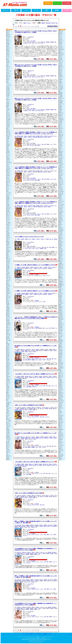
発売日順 (48, 23)
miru (56, 136)
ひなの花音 (8, 341)
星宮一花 (52, 408)
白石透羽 (8, 226)
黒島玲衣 (26, 268)
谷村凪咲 (8, 266)
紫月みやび (8, 209)
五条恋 (22, 136)
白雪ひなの (8, 237)
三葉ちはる (61, 389)
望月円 (7, 417)
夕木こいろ (61, 438)
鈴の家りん (61, 242)
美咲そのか (8, 382)
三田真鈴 (19, 35)
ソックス (30, 43)
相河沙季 (61, 32)
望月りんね (8, 396)
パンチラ (36, 386)
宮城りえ (61, 404)
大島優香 (61, 102)
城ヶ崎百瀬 (8, 223)
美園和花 (61, 385)
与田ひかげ (8, 451)
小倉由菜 (61, 110)
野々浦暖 (61, 316)
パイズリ (24, 145)
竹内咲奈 (8, 263)
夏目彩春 (61, 296)
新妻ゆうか (8, 313)
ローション (35, 634)
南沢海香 (61, 395)
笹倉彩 (7, 191)
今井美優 (8, 110)
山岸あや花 (61, 434)
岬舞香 (7, 385)
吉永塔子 (61, 448)
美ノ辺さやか (9, 402)
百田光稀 (61, 419)
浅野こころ (30, 137)
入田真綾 (61, 97)
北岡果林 (61, 153)
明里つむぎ (34, 408)
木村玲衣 (61, 161)
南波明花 (8, 312)
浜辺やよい (8, 329)
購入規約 (27, 633)
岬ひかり (8, 384)
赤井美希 (61, 44)
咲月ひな (8, 196)
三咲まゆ (8, 386)
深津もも (8, 346)
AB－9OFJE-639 (31, 529)
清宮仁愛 (61, 163)
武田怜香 (61, 253)
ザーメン (29, 145)
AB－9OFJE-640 (31, 557)
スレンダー (34, 144)
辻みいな (8, 282)
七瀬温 (7, 306)
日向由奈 (61, 336)
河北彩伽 (22, 239)
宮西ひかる (61, 408)
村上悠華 (35, 137)
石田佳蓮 (61, 79)
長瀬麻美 (61, 286)
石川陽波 (8, 94)
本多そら (8, 362)
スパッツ (38, 42)
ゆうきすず (8, 439)
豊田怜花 (8, 289)
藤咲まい (8, 351)
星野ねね (8, 356)
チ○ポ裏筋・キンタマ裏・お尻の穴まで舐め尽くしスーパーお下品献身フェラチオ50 (35, 265)
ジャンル (36, 10)
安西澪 (7, 82)
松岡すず (8, 372)
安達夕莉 (42, 349)
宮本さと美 (8, 408)
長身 (48, 359)
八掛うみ (61, 432)
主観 (42, 144)
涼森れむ (61, 244)
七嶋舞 (60, 300)
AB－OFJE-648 (31, 296)
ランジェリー (60, 634)
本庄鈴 (60, 359)
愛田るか (8, 32)
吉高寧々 (61, 447)
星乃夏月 (61, 355)
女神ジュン (8, 414)
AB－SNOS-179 (31, 37)
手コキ (39, 43)
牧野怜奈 (8, 366)
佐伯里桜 (8, 173)
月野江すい (61, 266)
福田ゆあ (8, 348)
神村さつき (8, 135)
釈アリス (8, 220)
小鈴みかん (61, 187)
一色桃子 (61, 89)
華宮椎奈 (8, 137)
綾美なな (8, 78)
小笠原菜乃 (8, 120)
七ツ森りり (52, 136)
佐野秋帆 (8, 198)
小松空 (7, 165)
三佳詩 (7, 409)
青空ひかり (61, 41)
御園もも (8, 392)
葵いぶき (27, 409)
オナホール (3, 634)
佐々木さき (25, 410)
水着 (44, 42)
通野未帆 (61, 277)
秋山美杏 (8, 45)
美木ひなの (61, 375)
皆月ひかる (61, 394)
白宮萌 (7, 240)
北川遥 (7, 143)
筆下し (33, 328)
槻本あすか (8, 280)
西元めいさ (61, 312)
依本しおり (61, 451)
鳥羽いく (8, 287)
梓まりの (8, 56)
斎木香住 (8, 170)
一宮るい (8, 101)
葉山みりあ (8, 333)
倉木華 (34, 136)
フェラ (36, 43)
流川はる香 (61, 455)
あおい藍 (8, 38)
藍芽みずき (61, 31)
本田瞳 (60, 361)
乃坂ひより (21, 137)
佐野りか (8, 201)
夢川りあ (8, 445)
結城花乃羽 (8, 438)
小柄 (42, 247)
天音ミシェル (9, 71)
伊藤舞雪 (61, 94)
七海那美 (8, 309)
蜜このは (8, 398)
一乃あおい (61, 87)
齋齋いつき (8, 171)
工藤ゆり (61, 165)
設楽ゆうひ (61, 220)
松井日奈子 (61, 363)
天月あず (61, 64)
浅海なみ (8, 54)
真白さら (8, 371)
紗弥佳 (7, 203)
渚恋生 (7, 299)
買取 (51, 633)
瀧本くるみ (8, 260)
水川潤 (60, 379)
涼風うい (8, 246)
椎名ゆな (61, 217)
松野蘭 (7, 375)
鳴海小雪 (8, 310)
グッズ (67, 10)
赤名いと (61, 45)
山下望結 (8, 432)
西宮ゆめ (29, 408)
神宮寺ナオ (39, 408)
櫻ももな (8, 188)
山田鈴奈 (8, 434)
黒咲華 (60, 177)
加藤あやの (61, 135)
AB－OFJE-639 (31, 584)
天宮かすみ (8, 74)
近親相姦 (48, 42)
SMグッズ (31, 634)
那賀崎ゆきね (61, 285)
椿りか (60, 270)
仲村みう (61, 292)
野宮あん (8, 319)
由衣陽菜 (8, 437)
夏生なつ (8, 302)
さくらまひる (61, 201)
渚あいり (26, 137)
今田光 (7, 111)
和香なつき (8, 455)
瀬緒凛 (7, 254)
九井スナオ (61, 181)
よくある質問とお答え (45, 633)
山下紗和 (8, 431)
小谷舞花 (8, 160)
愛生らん (8, 39)
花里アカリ (8, 328)
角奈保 (60, 247)
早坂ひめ (16, 137)
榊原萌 (18, 268)
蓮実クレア (61, 318)
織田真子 (61, 115)
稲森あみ (8, 105)
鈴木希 (7, 249)
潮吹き (39, 145)
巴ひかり (61, 280)
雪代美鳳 (61, 439)
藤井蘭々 (61, 346)
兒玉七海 (50, 267)
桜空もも (61, 203)
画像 (25, 23)
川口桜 (7, 140)
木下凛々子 (61, 158)
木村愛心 (27, 525)
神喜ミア (8, 157)
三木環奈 (8, 206)
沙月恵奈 (61, 209)
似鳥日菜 (50, 552)
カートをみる (67, 3)
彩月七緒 (61, 210)
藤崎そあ (8, 349)
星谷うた (8, 353)
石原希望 (22, 409)
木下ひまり (61, 157)
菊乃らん (61, 148)
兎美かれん (8, 114)
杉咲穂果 (8, 243)
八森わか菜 (61, 435)
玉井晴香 (8, 267)
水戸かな (61, 391)
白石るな (8, 230)
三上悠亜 (35, 268)
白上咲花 (30, 136)
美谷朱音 (61, 386)
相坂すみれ (8, 31)
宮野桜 (7, 406)
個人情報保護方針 (38, 633)
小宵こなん (40, 268)
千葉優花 (8, 273)
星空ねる (8, 352)
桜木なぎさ (8, 180)
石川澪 (60, 78)
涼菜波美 (8, 250)
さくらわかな (61, 204)
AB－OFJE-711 (31, 500)
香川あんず (8, 131)
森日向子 (61, 427)
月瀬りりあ (61, 264)
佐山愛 (60, 214)
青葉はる (8, 42)
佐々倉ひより (9, 193)
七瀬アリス (61, 302)
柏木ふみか (8, 134)
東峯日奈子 (8, 286)
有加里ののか (61, 49)
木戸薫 (7, 148)
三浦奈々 (8, 378)
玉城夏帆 (61, 263)
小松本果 (8, 167)
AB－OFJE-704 (31, 468)
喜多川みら (8, 144)
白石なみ (8, 227)
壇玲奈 (7, 270)
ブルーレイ (48, 276)
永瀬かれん (8, 292)
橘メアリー (61, 260)
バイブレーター (13, 634)
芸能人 (55, 534)
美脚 (50, 247)
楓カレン (48, 408)
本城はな (8, 361)
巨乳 (30, 42)
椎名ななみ (8, 207)
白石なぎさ (61, 229)
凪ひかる (33, 349)
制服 (42, 42)
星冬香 (7, 358)
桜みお (24, 525)
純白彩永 (8, 369)
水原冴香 (8, 388)
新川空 (7, 81)
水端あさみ (61, 382)
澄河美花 (61, 246)
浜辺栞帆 (61, 328)
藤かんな (61, 349)
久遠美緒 (8, 151)
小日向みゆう (28, 349)
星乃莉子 (61, 356)
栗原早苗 (8, 153)
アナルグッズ (26, 634)
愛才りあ (61, 35)
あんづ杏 (8, 84)
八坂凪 (7, 428)
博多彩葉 (8, 320)
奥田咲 (49, 137)
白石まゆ (8, 229)
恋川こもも (8, 154)
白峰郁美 (8, 236)
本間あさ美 (8, 363)
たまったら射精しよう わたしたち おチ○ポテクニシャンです (29, 237)
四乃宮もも (8, 216)
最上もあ (8, 415)
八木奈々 (61, 428)
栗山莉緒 (31, 409)
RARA (7, 454)
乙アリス (61, 117)
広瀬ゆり (61, 343)
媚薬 (36, 328)
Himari (60, 338)
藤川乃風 (61, 348)
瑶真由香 (8, 338)
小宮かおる (8, 168)
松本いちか (61, 366)
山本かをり (8, 435)
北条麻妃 (61, 353)
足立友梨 (61, 59)
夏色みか (8, 300)
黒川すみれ (61, 174)
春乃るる (61, 332)
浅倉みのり (8, 48)
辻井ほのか (61, 269)
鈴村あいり (61, 243)
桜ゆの (7, 190)
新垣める (8, 79)
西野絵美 (61, 308)
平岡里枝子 (61, 341)
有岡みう (61, 74)
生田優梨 (8, 88)
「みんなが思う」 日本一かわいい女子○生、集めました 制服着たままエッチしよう (34, 374)
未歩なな (26, 136)
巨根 (43, 328)
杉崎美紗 (8, 244)
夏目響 (60, 297)
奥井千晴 (8, 121)
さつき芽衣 (61, 211)
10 (36, 26)
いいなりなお (9, 85)
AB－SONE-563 (31, 242)
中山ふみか (61, 293)
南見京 (7, 399)
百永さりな (61, 421)
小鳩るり (8, 164)
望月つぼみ (61, 415)
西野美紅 (8, 315)
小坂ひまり (61, 183)
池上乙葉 (8, 89)
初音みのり (61, 323)
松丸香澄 (61, 365)
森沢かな (61, 425)
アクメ (51, 534)
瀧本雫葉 (8, 262)
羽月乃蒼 (61, 330)
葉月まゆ (61, 322)
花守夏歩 (61, 326)
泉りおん (61, 84)
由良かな (61, 444)
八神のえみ (8, 427)
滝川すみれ (61, 250)
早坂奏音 (8, 330)
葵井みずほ (8, 36)
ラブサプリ (50, 634)
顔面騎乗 (52, 42)
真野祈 (60, 369)
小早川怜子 (61, 190)
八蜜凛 (60, 320)
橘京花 (60, 257)
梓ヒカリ (61, 56)
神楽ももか (47, 136)
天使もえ (61, 62)
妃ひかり (61, 150)
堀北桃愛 (8, 359)
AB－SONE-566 (31, 139)
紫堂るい (36, 554)
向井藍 (60, 411)
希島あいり (61, 151)
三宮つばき (61, 216)
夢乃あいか (18, 352)
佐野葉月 (8, 200)
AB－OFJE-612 (31, 441)
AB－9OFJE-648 (31, 270)
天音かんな (8, 66)
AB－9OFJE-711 (31, 412)
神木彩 (60, 140)
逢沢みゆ (49, 377)
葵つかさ (61, 38)
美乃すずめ (61, 402)
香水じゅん (61, 134)
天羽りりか (61, 61)
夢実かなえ (8, 447)
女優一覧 (16, 10)
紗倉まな (61, 200)
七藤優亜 (8, 308)
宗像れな (8, 412)
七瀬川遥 (8, 305)
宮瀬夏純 (8, 404)
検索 (46, 10)
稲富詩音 (8, 104)
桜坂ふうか (8, 183)
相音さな (8, 33)
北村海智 (61, 155)
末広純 (60, 240)
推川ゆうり (61, 114)
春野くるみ (8, 335)
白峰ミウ (35, 409)
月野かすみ (61, 267)
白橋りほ (61, 236)
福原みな (61, 345)
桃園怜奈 (61, 418)
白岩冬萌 (61, 231)
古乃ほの (61, 352)
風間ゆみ (61, 131)
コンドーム (40, 634)
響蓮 (7, 342)
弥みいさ (8, 69)
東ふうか (8, 58)
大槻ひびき (61, 104)
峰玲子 (7, 401)
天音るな (8, 72)
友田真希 (61, 283)
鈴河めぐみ (8, 247)
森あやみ (61, 424)
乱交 (42, 43)
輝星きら (8, 150)
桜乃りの (22, 377)
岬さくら (61, 378)
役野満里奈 (61, 429)
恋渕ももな (61, 180)
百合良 (7, 448)
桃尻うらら (8, 419)
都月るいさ (61, 279)
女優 (28, 42)
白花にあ (8, 239)
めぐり (60, 414)
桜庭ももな (8, 186)
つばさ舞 (61, 272)
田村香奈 (8, 269)
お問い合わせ (48, 3)
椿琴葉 (7, 283)
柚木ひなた (8, 444)
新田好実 (8, 316)
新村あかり (61, 306)
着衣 (33, 43)
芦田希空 (8, 55)
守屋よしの (8, 425)
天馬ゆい (61, 273)
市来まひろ (61, 85)
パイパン (34, 42)
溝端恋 (7, 394)
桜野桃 (7, 184)
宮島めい (61, 406)
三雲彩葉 (8, 381)
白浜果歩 (8, 234)
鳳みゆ (60, 105)
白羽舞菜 (8, 233)
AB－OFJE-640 (31, 611)
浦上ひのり (8, 118)
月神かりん (8, 276)
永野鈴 (60, 287)
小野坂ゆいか (61, 120)
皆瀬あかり (61, 392)
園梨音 (7, 257)
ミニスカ (47, 328)
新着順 (43, 23)
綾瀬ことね (8, 75)
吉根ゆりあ (61, 450)
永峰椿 (60, 290)
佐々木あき (61, 206)
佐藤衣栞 (8, 197)
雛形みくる (8, 339)
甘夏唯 (7, 65)
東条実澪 (8, 285)
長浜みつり (61, 289)
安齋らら (33, 552)
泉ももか (8, 97)
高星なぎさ (8, 259)
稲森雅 (7, 107)
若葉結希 (8, 458)
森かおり (8, 422)
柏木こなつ (61, 132)
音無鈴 (7, 128)
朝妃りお (61, 52)
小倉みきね (8, 124)
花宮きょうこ (61, 325)
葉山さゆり (61, 329)
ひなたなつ (61, 335)
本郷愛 (18, 239)
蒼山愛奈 (8, 44)
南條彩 (60, 305)
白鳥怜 (7, 231)
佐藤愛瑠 (61, 213)
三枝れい (61, 196)
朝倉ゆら (8, 49)
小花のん (61, 124)
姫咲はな (61, 339)
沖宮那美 (61, 107)
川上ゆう (61, 144)
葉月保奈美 (8, 323)
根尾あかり (61, 315)
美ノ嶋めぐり (61, 401)
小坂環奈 (8, 158)
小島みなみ (50, 268)
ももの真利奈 (9, 421)
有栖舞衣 (61, 75)
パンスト (65, 634)
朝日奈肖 (8, 52)
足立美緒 (8, 61)
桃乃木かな (61, 422)
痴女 (45, 247)
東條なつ (61, 276)
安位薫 (60, 431)
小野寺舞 (61, 121)
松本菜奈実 (61, 368)
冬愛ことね (61, 275)
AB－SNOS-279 (31, 323)
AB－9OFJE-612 (31, 354)
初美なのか (36, 267)
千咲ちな (8, 272)
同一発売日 (33, 41)
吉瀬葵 (7, 147)
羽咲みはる (24, 552)
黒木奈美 (61, 176)
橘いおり (8, 264)
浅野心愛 (8, 51)
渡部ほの (8, 460)
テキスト (29, 23)
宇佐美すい (8, 115)
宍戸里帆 (46, 409)
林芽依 (7, 332)
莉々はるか (61, 454)
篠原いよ (8, 214)
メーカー (26, 10)
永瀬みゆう (8, 293)
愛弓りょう (61, 68)
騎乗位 (26, 43)
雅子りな (61, 130)
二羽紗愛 (61, 351)
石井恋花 (8, 91)
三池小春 (61, 372)
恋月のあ (8, 155)
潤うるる (8, 221)
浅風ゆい (8, 46)
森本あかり (8, 424)
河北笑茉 (8, 138)
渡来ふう (61, 460)
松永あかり (8, 374)
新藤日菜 (8, 242)
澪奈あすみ (8, 379)
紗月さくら (8, 194)
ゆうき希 (8, 441)
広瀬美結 (61, 342)
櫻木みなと (8, 181)
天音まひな (45, 268)
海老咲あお (61, 101)
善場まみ (8, 256)
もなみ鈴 (61, 417)
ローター (18, 634)
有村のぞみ (61, 77)
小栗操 (60, 111)
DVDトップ (6, 10)
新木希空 (32, 267)
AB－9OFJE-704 (31, 381)
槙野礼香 (8, 365)
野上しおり (8, 318)
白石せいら (8, 224)
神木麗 (60, 141)
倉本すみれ (61, 170)
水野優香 (61, 381)
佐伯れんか (8, 174)
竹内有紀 (61, 252)
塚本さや (8, 275)
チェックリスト (57, 3)
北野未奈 (61, 154)
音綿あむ (8, 130)
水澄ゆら (61, 384)
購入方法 (23, 633)
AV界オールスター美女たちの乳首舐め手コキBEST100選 (28, 405)
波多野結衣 (61, 319)
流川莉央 (61, 457)
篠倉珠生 (8, 210)
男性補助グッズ (45, 634)
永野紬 (7, 295)
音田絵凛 (8, 127)
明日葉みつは (40, 137)
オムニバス (29, 276)
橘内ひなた (61, 259)
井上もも (8, 108)
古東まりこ (8, 161)
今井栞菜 (61, 95)
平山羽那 (8, 345)
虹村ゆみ (61, 310)
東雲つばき (8, 213)
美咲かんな (61, 376)
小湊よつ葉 (61, 193)
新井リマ (61, 69)
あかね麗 (61, 46)
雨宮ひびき (61, 66)
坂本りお (8, 177)
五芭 (60, 91)
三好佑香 (8, 411)
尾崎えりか (61, 112)
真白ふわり (61, 362)
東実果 (7, 59)
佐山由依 (8, 204)
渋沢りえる (8, 219)
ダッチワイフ (8, 634)
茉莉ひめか (8, 376)
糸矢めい (8, 102)
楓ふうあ (45, 137)
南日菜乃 (61, 398)
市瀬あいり (8, 99)
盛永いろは (8, 296)
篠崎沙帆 (8, 211)
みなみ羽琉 (36, 525)
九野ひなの (61, 167)
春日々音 (8, 336)
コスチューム (55, 634)
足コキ (33, 145)
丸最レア (61, 371)
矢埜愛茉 (8, 429)
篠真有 (60, 223)
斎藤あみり (61, 194)
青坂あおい (8, 41)
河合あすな (61, 143)
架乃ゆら (29, 552)
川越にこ (42, 136)
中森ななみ (8, 297)
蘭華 (60, 452)
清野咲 (7, 253)
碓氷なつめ (8, 117)
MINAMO (61, 399)
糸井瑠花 (20, 378)
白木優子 (61, 234)
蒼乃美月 (61, 42)
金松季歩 (27, 239)
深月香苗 (8, 395)
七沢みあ (44, 408)
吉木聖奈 (8, 450)
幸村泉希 (8, 442)
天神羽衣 (8, 62)
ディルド (22, 634)
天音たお (8, 68)
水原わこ (8, 389)
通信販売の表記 (32, 633)
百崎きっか (8, 418)
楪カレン (61, 441)
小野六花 (61, 122)
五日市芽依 (61, 88)
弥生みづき (61, 437)
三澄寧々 (8, 391)
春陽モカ (61, 333)
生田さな (8, 87)
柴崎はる (61, 224)
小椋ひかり (8, 122)
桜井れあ (8, 178)
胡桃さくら (61, 173)
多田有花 (61, 256)
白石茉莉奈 (61, 230)
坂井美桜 (8, 176)
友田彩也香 (61, 282)
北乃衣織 (8, 145)
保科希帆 (8, 355)
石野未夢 (8, 95)
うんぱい (31, 268)
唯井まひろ (61, 254)
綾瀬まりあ (8, 77)
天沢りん (8, 64)
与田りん (8, 452)
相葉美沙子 (8, 35)
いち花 (7, 98)
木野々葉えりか (9, 163)
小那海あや (61, 118)
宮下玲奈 (50, 409)
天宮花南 (61, 65)
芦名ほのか (61, 55)
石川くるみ (8, 92)
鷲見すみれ (8, 252)
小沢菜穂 (8, 125)
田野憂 (18, 136)
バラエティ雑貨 (69, 634)
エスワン (29, 38)
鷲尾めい (38, 349)
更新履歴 (57, 10)
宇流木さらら (61, 98)
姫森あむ (8, 343)
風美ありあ (8, 132)
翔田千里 (61, 227)
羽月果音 (8, 322)
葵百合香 (61, 39)
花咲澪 (7, 326)
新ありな (55, 409)
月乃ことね (8, 279)
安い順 (53, 23)
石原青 (60, 81)
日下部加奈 (61, 164)
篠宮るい (8, 217)
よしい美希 (61, 445)
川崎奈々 (8, 141)
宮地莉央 (8, 405)
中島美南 (8, 290)
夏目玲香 (8, 303)
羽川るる (8, 112)
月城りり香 (8, 277)
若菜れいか (8, 457)
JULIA (60, 226)
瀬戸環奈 (19, 267)
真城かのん (8, 368)
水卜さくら (61, 374)
